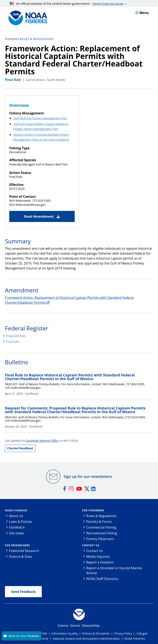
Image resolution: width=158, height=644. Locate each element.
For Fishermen (93, 510)
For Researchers (17, 545)
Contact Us (91, 545)
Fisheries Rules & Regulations (29, 39)
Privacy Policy (123, 633)
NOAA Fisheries (16, 510)
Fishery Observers (100, 539)
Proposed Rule (16, 336)
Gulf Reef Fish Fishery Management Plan (40, 118)
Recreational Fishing (102, 533)
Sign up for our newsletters (88, 476)
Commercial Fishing (101, 527)
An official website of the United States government (66, 3)
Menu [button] (142, 13)
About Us (16, 516)
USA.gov (142, 633)
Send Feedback (23, 592)
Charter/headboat (20, 448)
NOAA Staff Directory (102, 579)
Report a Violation (100, 562)
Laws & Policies (21, 522)
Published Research (24, 551)
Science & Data (20, 557)
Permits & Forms (99, 522)
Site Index (17, 533)
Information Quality (65, 633)
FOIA (44, 633)
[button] (21, 636)
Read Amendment (42, 216)
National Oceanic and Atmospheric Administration (86, 639)
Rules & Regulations (101, 516)
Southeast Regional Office (42, 441)
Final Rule (12, 342)
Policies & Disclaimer (96, 633)
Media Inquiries (98, 557)
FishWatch (17, 527)
